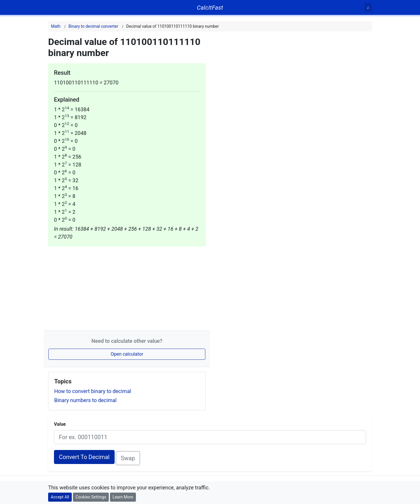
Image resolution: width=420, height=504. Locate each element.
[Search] (368, 7)
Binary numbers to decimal (85, 400)
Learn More (123, 497)
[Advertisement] (127, 287)
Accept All (60, 497)
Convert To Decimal (84, 457)
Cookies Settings (91, 497)
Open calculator (127, 354)
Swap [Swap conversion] (128, 458)
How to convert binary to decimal (93, 391)
